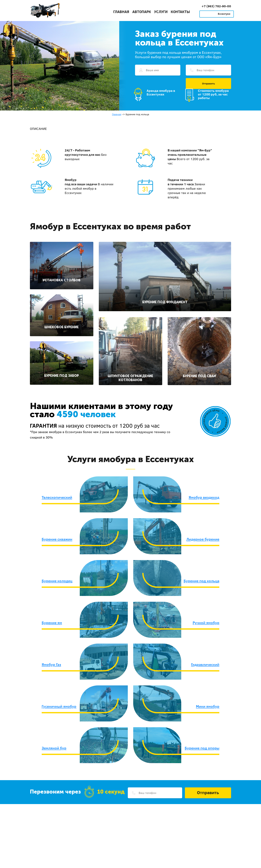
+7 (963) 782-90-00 (216, 6)
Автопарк (142, 12)
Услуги (161, 12)
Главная (121, 12)
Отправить (209, 84)
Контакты (180, 12)
